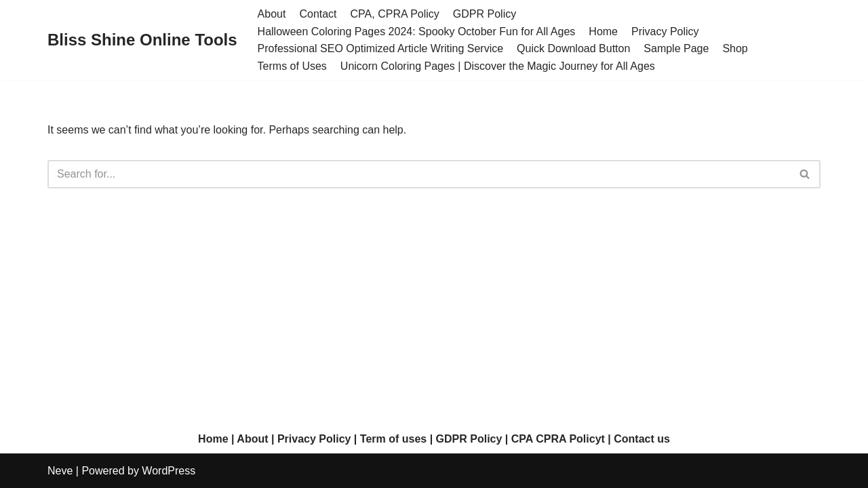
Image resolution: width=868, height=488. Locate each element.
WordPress (169, 471)
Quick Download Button (573, 48)
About (272, 14)
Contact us (642, 439)
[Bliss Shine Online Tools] (142, 40)
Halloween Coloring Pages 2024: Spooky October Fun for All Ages (417, 32)
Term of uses (393, 439)
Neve (60, 471)
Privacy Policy (665, 32)
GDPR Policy (485, 14)
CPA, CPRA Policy (395, 14)
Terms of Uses (292, 66)
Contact (318, 14)
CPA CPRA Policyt (558, 439)
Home (603, 32)
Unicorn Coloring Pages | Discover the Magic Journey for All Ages (498, 66)
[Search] (419, 174)
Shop (735, 48)
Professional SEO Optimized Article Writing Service (381, 48)
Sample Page (676, 48)
